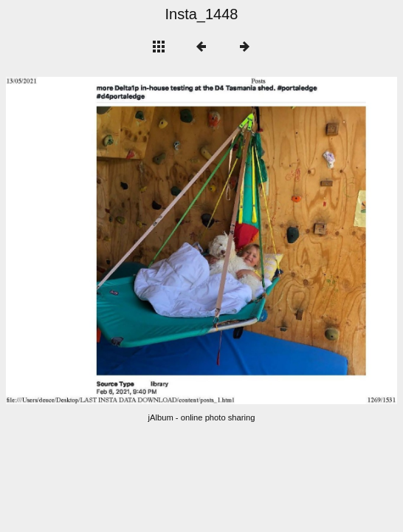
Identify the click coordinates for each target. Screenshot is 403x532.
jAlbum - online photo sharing (202, 417)
